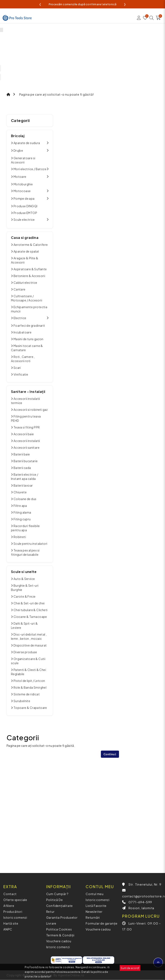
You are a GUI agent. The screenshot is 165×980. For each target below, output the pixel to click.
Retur (50, 912)
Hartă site (11, 923)
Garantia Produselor (62, 917)
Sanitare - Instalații (28, 392)
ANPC (8, 929)
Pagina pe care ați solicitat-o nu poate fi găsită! (57, 94)
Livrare (51, 923)
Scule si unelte (24, 572)
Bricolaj (18, 136)
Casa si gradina (25, 238)
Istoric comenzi (15, 917)
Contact (10, 894)
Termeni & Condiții (60, 935)
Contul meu (95, 894)
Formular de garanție (102, 923)
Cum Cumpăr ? (57, 894)
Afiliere (9, 906)
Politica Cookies (59, 929)
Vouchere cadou (59, 941)
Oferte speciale (15, 900)
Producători (13, 912)
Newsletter (94, 912)
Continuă (110, 754)
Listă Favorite (96, 906)
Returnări (93, 917)
